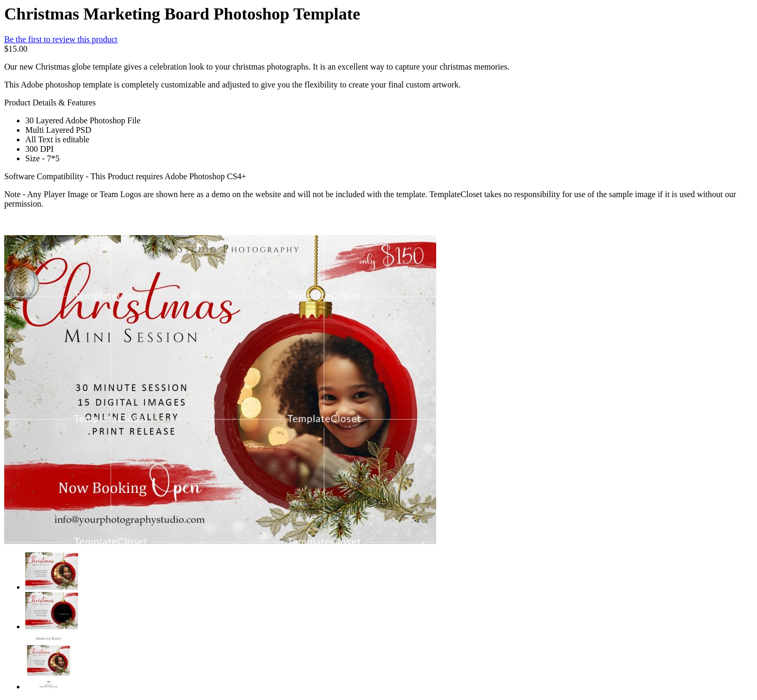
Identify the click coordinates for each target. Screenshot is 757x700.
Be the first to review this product (61, 39)
